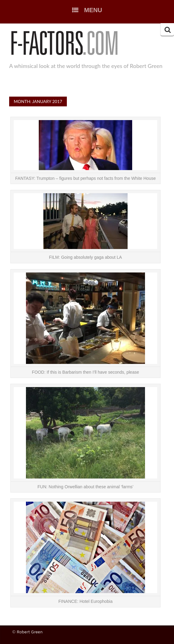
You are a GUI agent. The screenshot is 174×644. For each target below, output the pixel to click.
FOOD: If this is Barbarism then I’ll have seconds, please (86, 372)
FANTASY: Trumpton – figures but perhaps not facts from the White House (85, 178)
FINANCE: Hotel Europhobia (85, 601)
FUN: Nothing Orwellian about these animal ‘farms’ (85, 487)
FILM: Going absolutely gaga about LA (86, 257)
